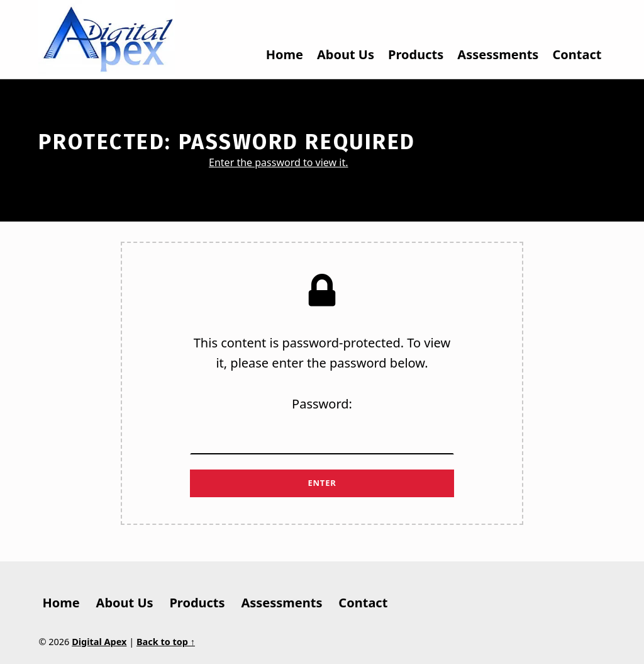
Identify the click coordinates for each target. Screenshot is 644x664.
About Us (346, 54)
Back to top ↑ (166, 642)
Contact (577, 54)
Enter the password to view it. (278, 162)
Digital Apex (99, 642)
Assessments (498, 54)
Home (285, 54)
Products (416, 54)
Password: (322, 425)
